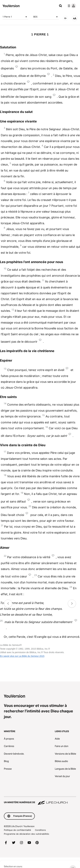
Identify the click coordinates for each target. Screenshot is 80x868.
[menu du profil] (71, 6)
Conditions (40, 830)
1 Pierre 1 (15, 17)
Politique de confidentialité (17, 830)
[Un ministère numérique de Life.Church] (40, 801)
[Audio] (65, 18)
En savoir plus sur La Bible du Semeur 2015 (22, 656)
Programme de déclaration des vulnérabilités (27, 834)
